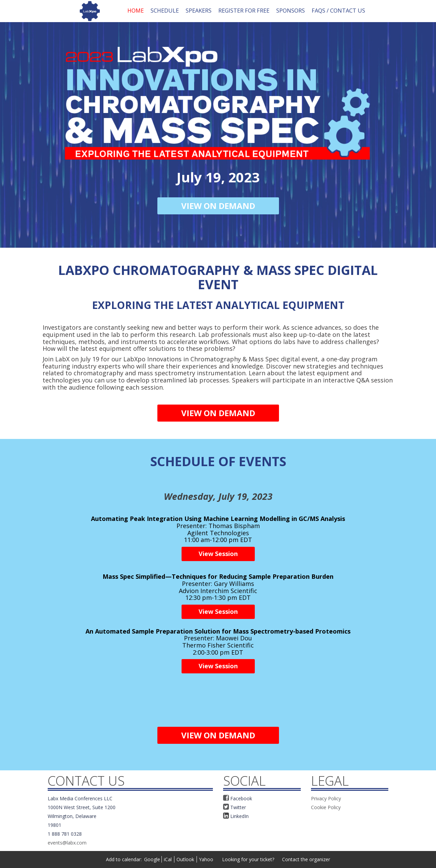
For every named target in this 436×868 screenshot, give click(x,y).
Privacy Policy (326, 798)
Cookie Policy (326, 807)
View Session (218, 554)
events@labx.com (67, 843)
